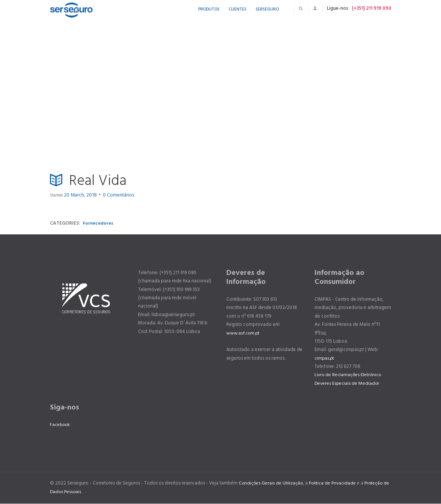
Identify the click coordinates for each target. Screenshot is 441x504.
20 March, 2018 (77, 195)
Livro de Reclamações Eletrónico (349, 375)
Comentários (109, 195)
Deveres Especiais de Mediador (348, 383)
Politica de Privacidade (335, 484)
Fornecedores (98, 223)
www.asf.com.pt (243, 333)
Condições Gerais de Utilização (272, 484)
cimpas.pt (325, 358)
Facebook (61, 425)
